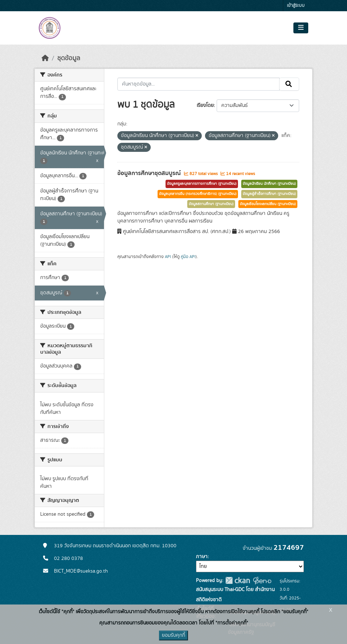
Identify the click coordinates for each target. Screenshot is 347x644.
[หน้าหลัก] (45, 58)
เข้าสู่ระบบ (296, 6)
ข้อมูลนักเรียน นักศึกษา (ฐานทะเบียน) (269, 184)
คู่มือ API (188, 257)
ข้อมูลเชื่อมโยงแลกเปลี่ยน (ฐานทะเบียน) (268, 204)
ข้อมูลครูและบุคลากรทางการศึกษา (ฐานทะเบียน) (202, 184)
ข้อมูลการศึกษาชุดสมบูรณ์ (150, 173)
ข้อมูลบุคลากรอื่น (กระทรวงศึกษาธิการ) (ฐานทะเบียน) (198, 194)
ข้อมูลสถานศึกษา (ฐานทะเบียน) (211, 204)
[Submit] (289, 84)
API (168, 257)
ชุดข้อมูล (69, 58)
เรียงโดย (205, 105)
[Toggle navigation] (301, 28)
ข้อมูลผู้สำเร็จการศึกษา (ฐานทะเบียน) (269, 194)
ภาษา (202, 557)
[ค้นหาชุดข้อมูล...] (199, 84)
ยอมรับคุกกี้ (173, 635)
